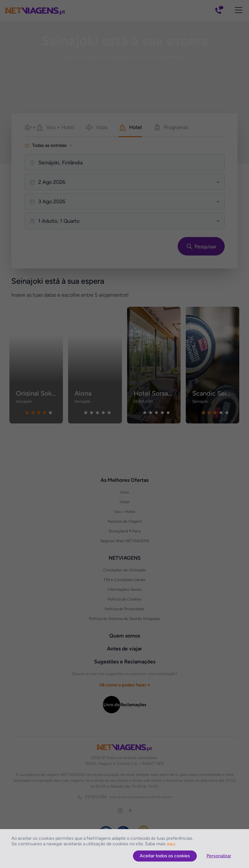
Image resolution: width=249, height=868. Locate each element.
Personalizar (219, 856)
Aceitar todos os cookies (165, 856)
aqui (171, 844)
